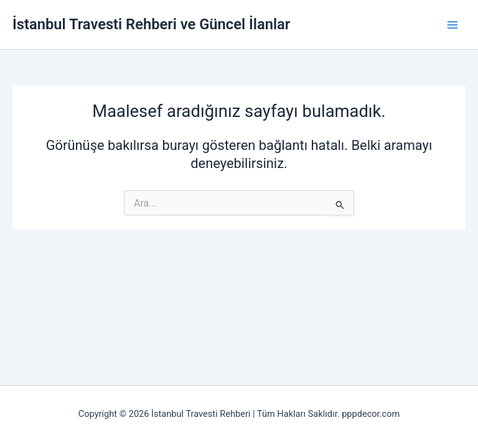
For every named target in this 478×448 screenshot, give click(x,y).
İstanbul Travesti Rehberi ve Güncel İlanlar (151, 24)
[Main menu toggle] (452, 25)
